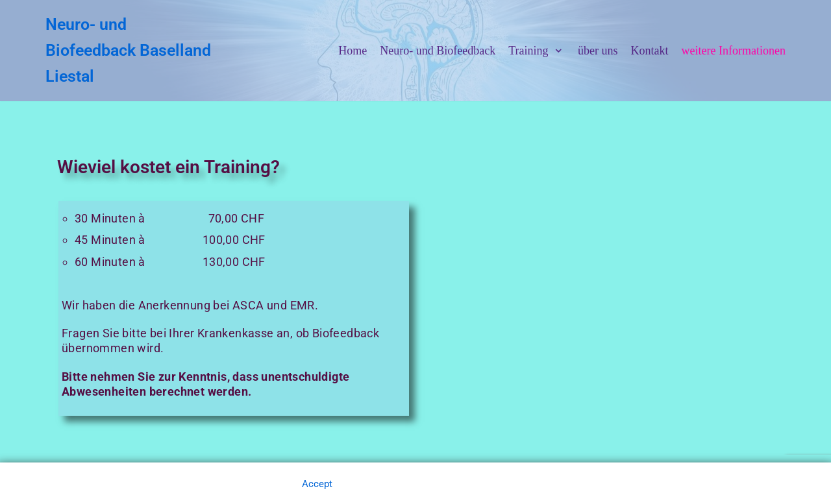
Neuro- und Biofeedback (438, 51)
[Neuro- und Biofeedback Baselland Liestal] (131, 51)
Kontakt (650, 51)
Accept (317, 484)
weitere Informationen (734, 51)
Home (353, 51)
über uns (598, 51)
